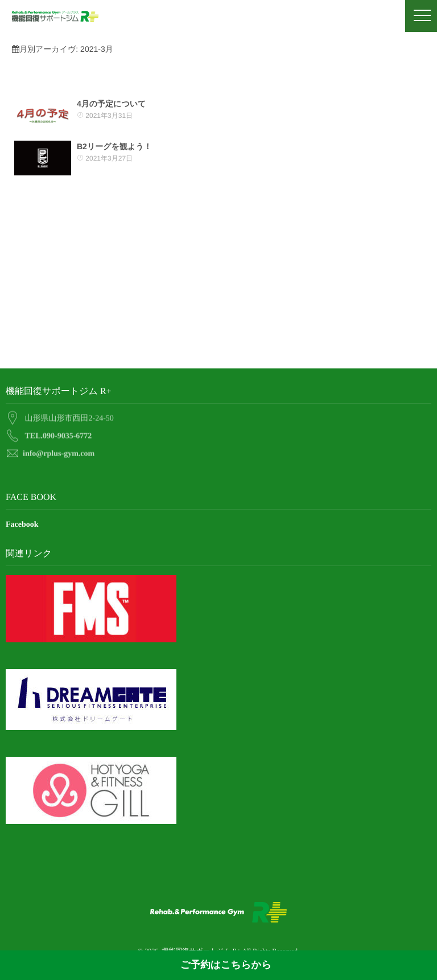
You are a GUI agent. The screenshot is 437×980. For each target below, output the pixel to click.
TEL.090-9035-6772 (59, 434)
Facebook (22, 525)
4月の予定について (111, 104)
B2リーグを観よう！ (114, 146)
